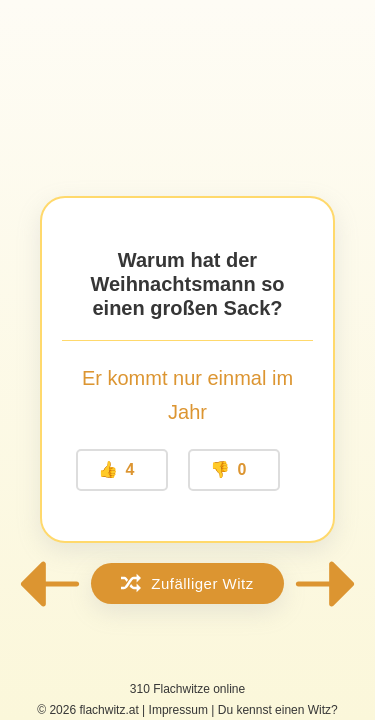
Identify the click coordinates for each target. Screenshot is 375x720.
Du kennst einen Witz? (278, 710)
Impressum (178, 710)
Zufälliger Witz (187, 583)
